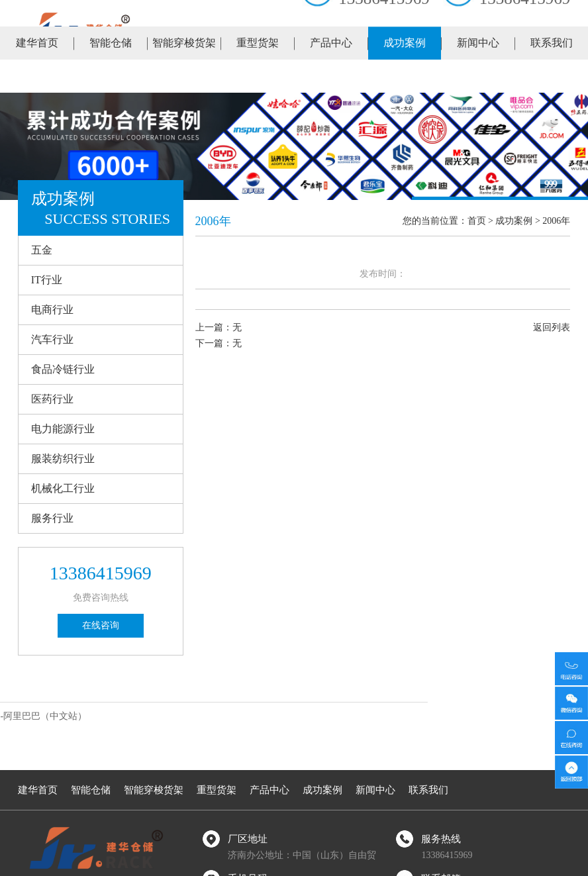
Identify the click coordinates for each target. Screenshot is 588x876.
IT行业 (47, 280)
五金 (42, 250)
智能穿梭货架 (184, 76)
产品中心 (331, 76)
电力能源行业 (63, 429)
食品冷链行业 (63, 369)
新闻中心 (478, 76)
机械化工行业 (63, 488)
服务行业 (52, 518)
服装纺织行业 (63, 459)
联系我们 (552, 76)
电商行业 (52, 310)
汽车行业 (52, 339)
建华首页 (37, 76)
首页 (477, 221)
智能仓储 (111, 76)
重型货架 (258, 76)
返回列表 (552, 327)
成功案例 (405, 76)
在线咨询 (101, 625)
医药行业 (52, 399)
